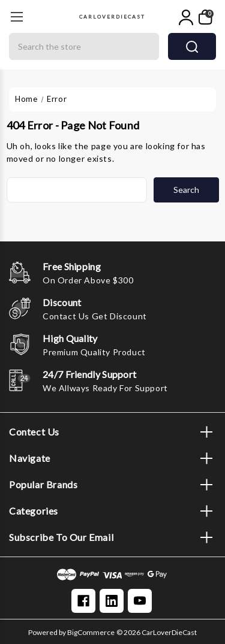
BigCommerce (91, 632)
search (192, 47)
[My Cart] (206, 17)
